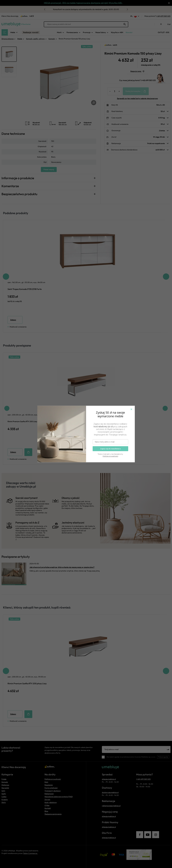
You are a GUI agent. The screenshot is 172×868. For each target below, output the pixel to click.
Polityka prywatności (110, 456)
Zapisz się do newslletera (110, 449)
